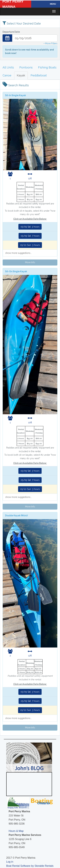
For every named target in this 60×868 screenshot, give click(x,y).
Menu (53, 4)
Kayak (21, 75)
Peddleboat (39, 75)
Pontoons (26, 67)
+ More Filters (51, 43)
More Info (30, 262)
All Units (8, 67)
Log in (10, 862)
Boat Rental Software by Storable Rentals (30, 866)
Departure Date (11, 32)
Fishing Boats (47, 67)
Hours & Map (16, 831)
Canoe (7, 75)
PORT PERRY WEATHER (29, 784)
